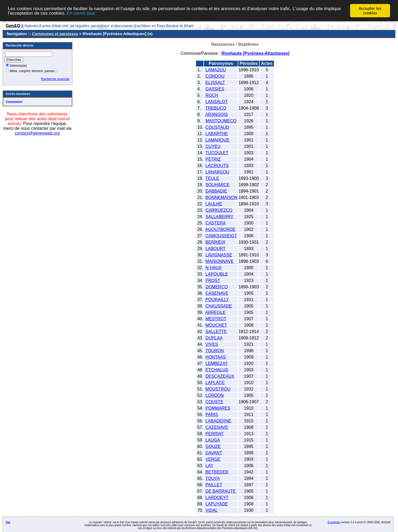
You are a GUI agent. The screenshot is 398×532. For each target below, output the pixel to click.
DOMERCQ (217, 287)
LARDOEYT (217, 498)
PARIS (212, 415)
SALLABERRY (219, 217)
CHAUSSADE (219, 306)
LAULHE (214, 204)
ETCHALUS (217, 370)
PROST (213, 280)
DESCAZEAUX (220, 376)
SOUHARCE (218, 185)
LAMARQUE (218, 140)
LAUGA (213, 440)
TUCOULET (217, 153)
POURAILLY (217, 300)
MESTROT (216, 319)
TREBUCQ (216, 108)
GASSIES (215, 89)
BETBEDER (217, 472)
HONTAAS (216, 357)
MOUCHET (216, 325)
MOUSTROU (218, 389)
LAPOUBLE (217, 274)
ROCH (212, 95)
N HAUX (214, 268)
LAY (209, 466)
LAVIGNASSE (219, 255)
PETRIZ (213, 159)
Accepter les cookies (370, 11)
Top (8, 522)
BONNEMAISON (221, 198)
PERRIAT (215, 434)
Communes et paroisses (55, 34)
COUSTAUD (217, 127)
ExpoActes (334, 522)
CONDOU (215, 76)
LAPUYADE (217, 504)
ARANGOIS (216, 115)
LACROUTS (217, 166)
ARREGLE (215, 312)
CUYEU (213, 146)
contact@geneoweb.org (37, 133)
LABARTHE (217, 134)
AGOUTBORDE (220, 229)
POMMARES (218, 408)
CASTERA (216, 223)
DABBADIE (216, 191)
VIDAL (212, 510)
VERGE (213, 459)
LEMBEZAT (217, 363)
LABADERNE (218, 421)
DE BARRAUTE (221, 491)
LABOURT (216, 249)
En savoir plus (81, 13)
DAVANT (214, 453)
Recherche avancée (55, 79)
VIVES (212, 344)
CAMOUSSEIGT (221, 236)
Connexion (14, 102)
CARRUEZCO (219, 210)
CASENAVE (217, 293)
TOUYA (213, 478)
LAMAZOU (216, 70)
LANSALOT (217, 102)
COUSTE (214, 402)
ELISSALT (215, 83)
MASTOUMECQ (221, 121)
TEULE (212, 178)
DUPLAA (214, 338)
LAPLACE (215, 383)
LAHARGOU (218, 172)
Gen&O (13, 26)
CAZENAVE (217, 427)
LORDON (215, 395)
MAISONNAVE (220, 261)
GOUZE (213, 446)
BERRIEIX (216, 242)
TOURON (215, 351)
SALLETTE (216, 332)
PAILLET (214, 485)
